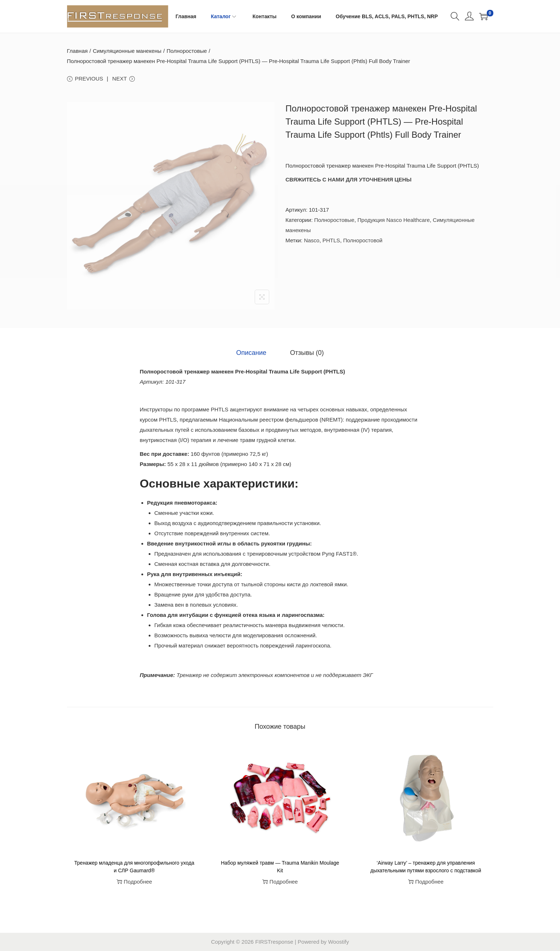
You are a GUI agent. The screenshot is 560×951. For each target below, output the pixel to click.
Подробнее (134, 882)
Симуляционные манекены (127, 51)
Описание (252, 353)
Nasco (312, 240)
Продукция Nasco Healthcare (393, 220)
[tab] (252, 353)
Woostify (338, 942)
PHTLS (331, 240)
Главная (77, 51)
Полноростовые (187, 51)
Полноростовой (363, 240)
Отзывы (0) (307, 353)
